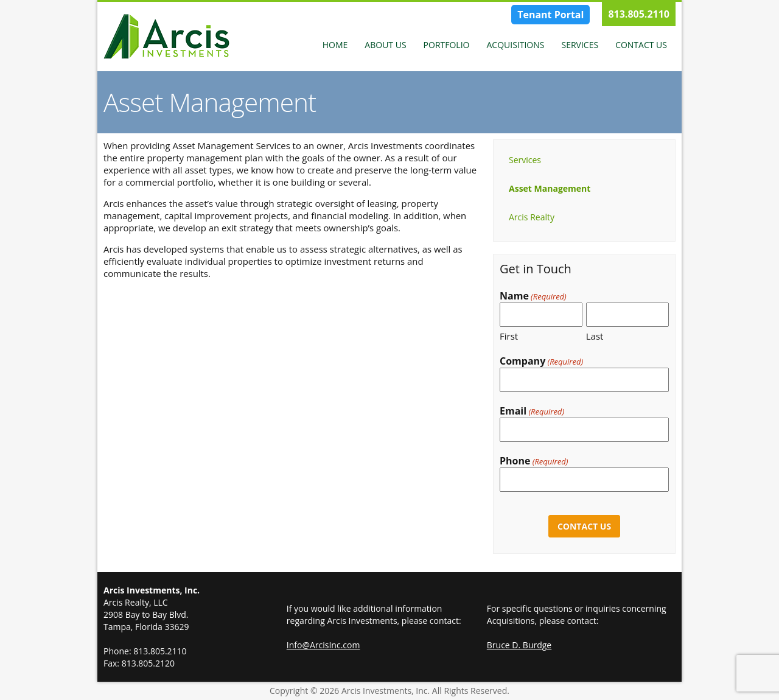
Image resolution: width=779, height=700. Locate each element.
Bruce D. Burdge (519, 645)
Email (532, 411)
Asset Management (550, 188)
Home (335, 45)
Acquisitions (515, 45)
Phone (534, 461)
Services (580, 45)
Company (541, 361)
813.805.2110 (639, 14)
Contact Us (641, 45)
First (509, 336)
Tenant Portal (550, 15)
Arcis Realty (532, 217)
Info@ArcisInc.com (323, 645)
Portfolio (447, 45)
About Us (385, 45)
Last (595, 336)
